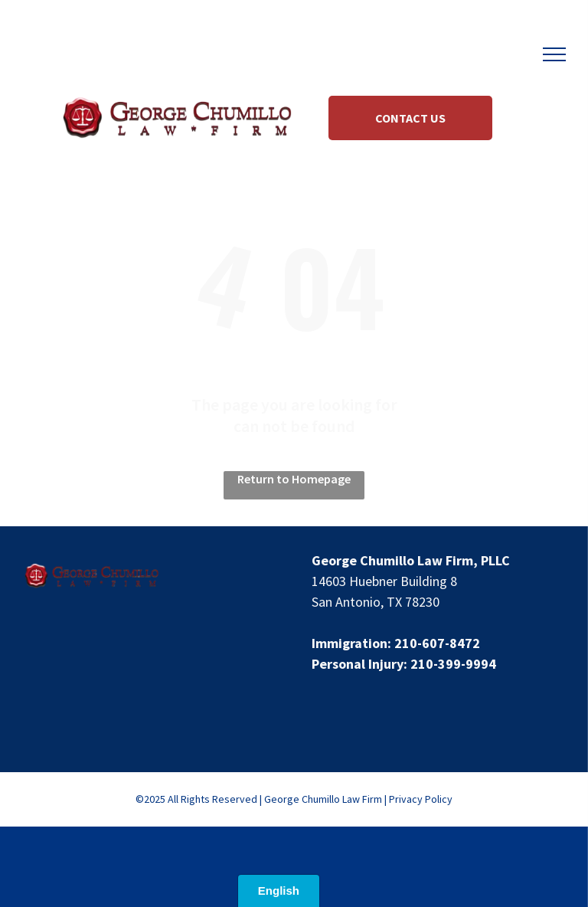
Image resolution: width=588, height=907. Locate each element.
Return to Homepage (294, 479)
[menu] (554, 54)
